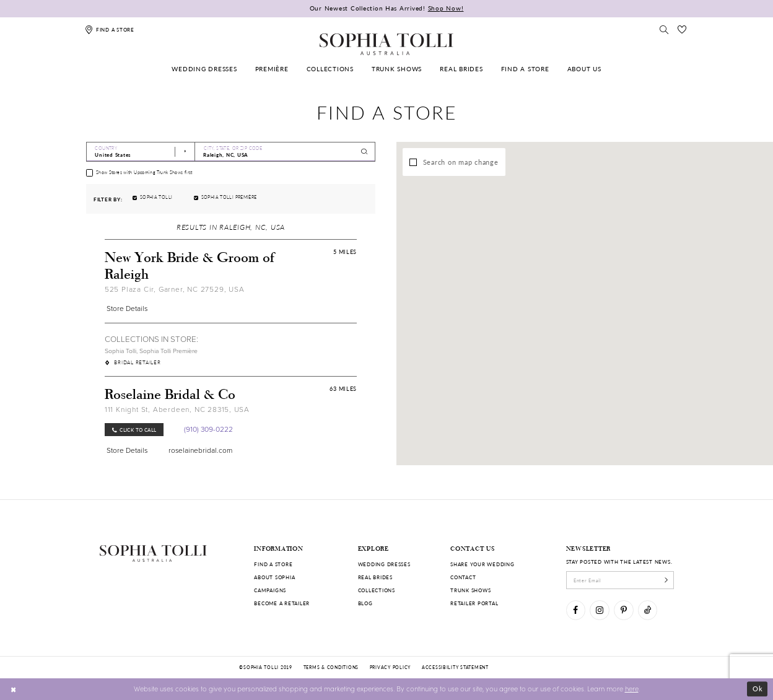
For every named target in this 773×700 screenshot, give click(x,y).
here (632, 688)
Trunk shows (470, 590)
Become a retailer (282, 603)
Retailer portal (474, 603)
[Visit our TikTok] (648, 610)
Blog (365, 603)
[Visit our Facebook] (576, 610)
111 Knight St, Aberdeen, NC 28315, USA (177, 409)
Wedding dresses (384, 564)
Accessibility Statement (455, 667)
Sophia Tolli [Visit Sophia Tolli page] (120, 351)
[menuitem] (205, 69)
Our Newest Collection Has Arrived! (387, 8)
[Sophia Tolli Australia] (386, 44)
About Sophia (274, 577)
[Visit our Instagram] (599, 610)
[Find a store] (110, 29)
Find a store (273, 564)
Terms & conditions (331, 667)
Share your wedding (482, 564)
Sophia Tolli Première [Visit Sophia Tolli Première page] (168, 351)
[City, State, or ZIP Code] (285, 152)
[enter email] (620, 580)
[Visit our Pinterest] (623, 610)
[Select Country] (141, 152)
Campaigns (270, 590)
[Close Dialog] (14, 689)
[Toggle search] (665, 29)
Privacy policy (390, 667)
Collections (377, 590)
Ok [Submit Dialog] (758, 689)
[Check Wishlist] (682, 29)
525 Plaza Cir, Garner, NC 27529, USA (175, 289)
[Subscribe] (666, 580)
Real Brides (375, 577)
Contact (463, 577)
